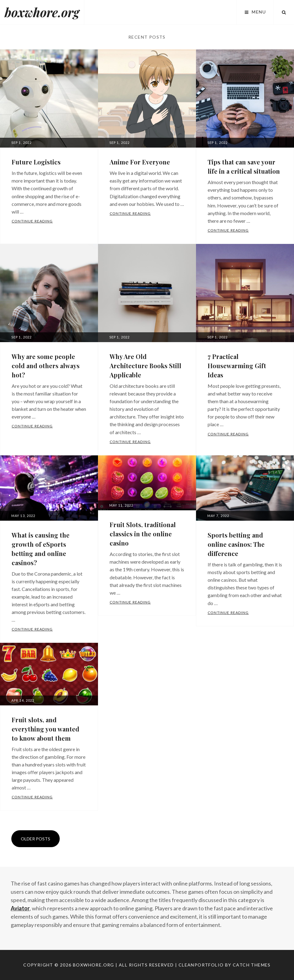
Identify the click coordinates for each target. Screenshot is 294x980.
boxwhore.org (42, 12)
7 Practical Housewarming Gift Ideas (237, 366)
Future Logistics (36, 162)
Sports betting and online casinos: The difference (236, 544)
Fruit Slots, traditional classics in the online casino (143, 534)
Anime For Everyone (140, 162)
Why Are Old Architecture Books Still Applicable (145, 366)
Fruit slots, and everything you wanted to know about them (45, 729)
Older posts (36, 839)
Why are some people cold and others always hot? (46, 366)
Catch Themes (252, 965)
